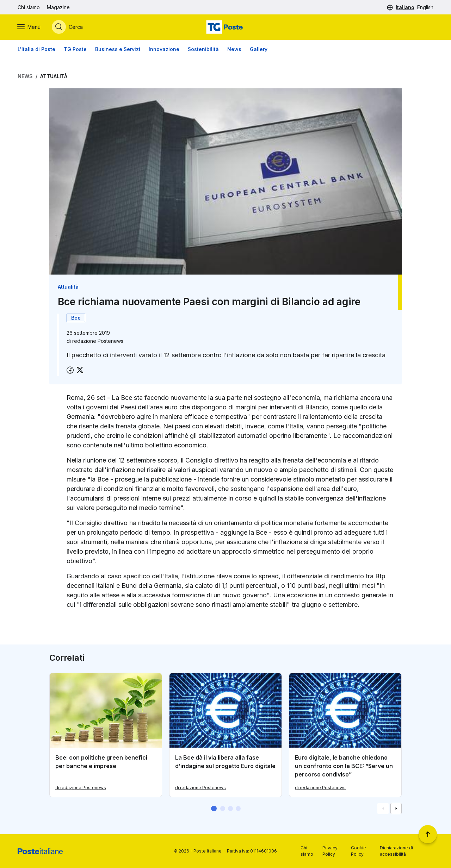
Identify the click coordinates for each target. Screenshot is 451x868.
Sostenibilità (203, 49)
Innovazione (164, 49)
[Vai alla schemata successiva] (396, 809)
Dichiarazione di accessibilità (396, 851)
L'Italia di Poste (36, 49)
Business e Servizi (118, 49)
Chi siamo (29, 7)
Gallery (259, 49)
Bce (76, 318)
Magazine (58, 7)
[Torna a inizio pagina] (428, 834)
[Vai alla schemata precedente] (383, 809)
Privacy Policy (330, 851)
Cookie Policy (359, 851)
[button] (214, 809)
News (234, 49)
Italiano (405, 7)
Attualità (54, 76)
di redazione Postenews (81, 788)
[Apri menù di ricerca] (68, 27)
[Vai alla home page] (225, 27)
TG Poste (75, 49)
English (425, 7)
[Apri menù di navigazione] (29, 27)
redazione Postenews (98, 341)
